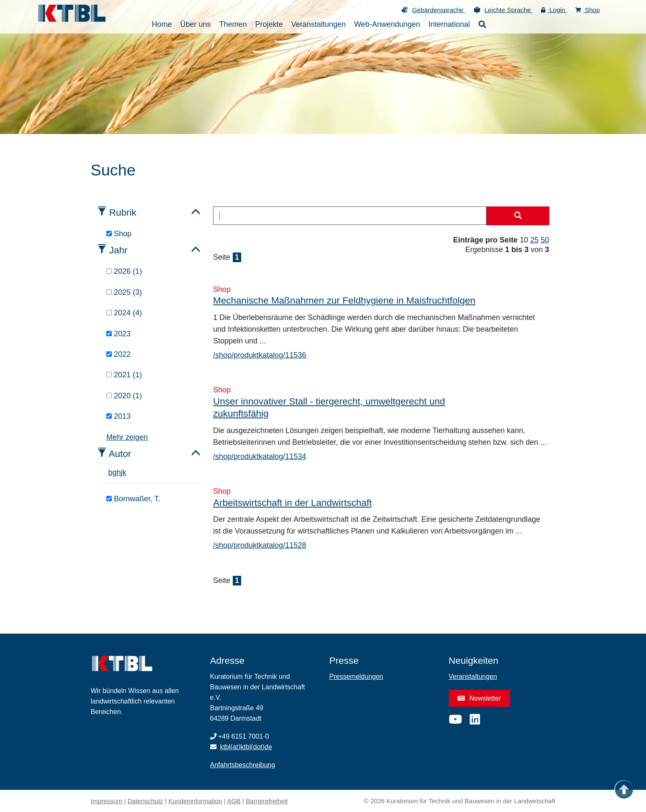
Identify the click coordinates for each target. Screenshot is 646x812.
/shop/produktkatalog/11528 (260, 545)
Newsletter (479, 698)
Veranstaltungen (473, 677)
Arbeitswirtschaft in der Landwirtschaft (292, 503)
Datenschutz (145, 801)
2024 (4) (124, 313)
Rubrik (123, 213)
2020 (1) (124, 396)
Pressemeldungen (356, 677)
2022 (118, 354)
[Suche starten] (518, 216)
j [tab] (122, 472)
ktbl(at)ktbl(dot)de (246, 747)
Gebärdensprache (439, 10)
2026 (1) (124, 271)
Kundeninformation (195, 801)
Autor (120, 454)
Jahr (118, 250)
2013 (118, 416)
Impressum (107, 801)
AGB (234, 801)
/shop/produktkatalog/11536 (260, 355)
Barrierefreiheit (267, 801)
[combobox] (350, 216)
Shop (588, 10)
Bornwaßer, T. (133, 499)
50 (545, 240)
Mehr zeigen (127, 437)
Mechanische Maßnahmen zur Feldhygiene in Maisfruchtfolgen (344, 300)
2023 (118, 334)
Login (554, 10)
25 (534, 240)
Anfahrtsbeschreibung (243, 765)
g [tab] (115, 472)
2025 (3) (124, 292)
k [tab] (125, 472)
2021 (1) (124, 375)
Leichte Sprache (508, 10)
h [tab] (119, 472)
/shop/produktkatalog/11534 (260, 456)
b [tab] (111, 472)
